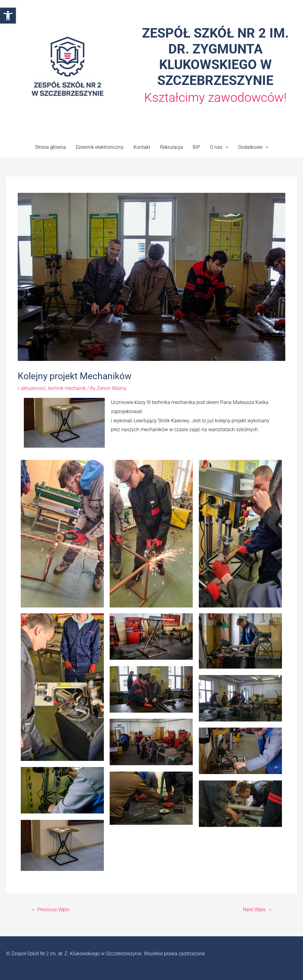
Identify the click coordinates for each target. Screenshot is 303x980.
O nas (216, 147)
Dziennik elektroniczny (100, 147)
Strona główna (50, 147)
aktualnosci (33, 388)
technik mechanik (67, 388)
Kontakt (142, 147)
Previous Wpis (50, 909)
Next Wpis (257, 909)
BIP (196, 147)
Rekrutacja (172, 147)
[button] (8, 16)
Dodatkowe (250, 147)
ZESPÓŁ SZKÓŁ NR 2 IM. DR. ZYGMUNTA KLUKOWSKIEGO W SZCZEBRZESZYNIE (215, 57)
